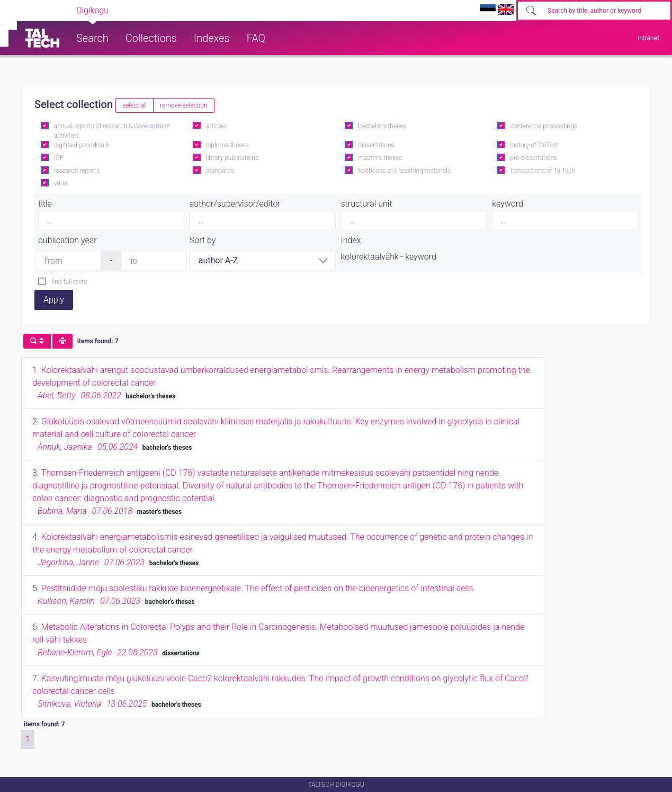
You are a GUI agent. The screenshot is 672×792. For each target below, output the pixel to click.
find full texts (69, 282)
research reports (77, 171)
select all (135, 105)
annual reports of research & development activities (112, 131)
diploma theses (227, 145)
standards (220, 171)
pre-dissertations (534, 158)
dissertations (376, 145)
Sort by (203, 240)
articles (216, 126)
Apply (54, 300)
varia (61, 183)
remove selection (183, 105)
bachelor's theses (382, 126)
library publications (232, 158)
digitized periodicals (82, 145)
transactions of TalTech (543, 171)
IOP (59, 158)
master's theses (380, 158)
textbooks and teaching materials (404, 171)
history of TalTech (535, 145)
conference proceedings (544, 126)
